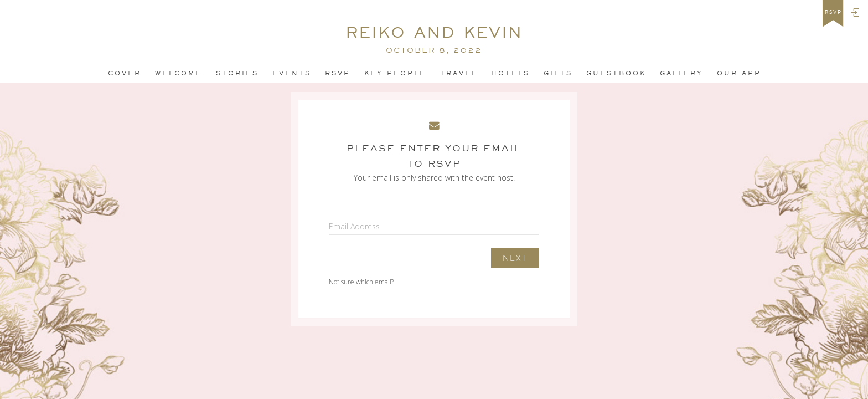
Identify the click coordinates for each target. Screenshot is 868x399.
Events (292, 73)
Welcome (179, 73)
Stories (237, 73)
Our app (739, 73)
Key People (395, 73)
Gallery (681, 73)
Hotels (510, 73)
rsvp (833, 12)
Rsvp (338, 73)
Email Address (354, 226)
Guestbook (616, 73)
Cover (125, 73)
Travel (459, 73)
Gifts (558, 73)
